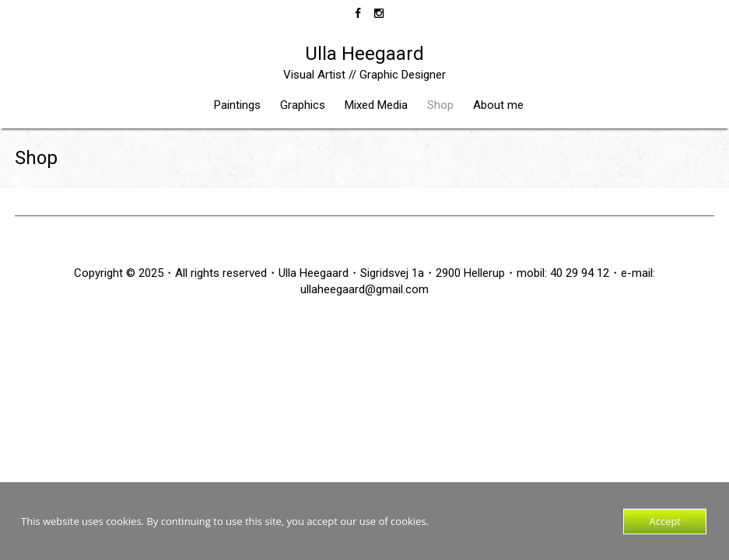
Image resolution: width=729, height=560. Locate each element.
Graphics (303, 105)
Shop (440, 105)
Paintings (237, 105)
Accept (665, 521)
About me (498, 105)
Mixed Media (376, 105)
